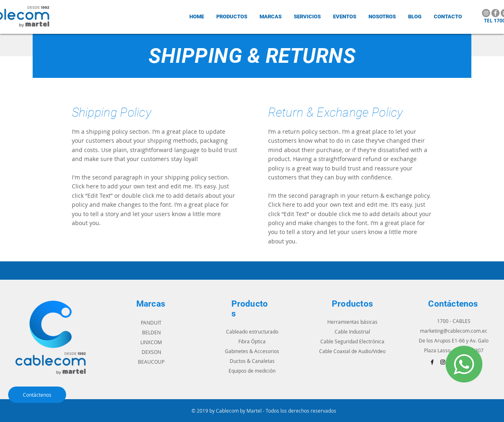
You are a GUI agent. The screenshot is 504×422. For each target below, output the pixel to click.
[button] (271, 17)
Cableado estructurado (252, 331)
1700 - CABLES (454, 321)
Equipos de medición (252, 371)
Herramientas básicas (352, 322)
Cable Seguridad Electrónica (352, 341)
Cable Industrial (352, 331)
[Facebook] (495, 13)
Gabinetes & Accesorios (252, 351)
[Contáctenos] (37, 395)
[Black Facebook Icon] (432, 362)
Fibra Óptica (252, 341)
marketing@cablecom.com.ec (454, 331)
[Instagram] (486, 13)
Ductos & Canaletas (252, 361)
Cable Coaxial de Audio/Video (352, 351)
